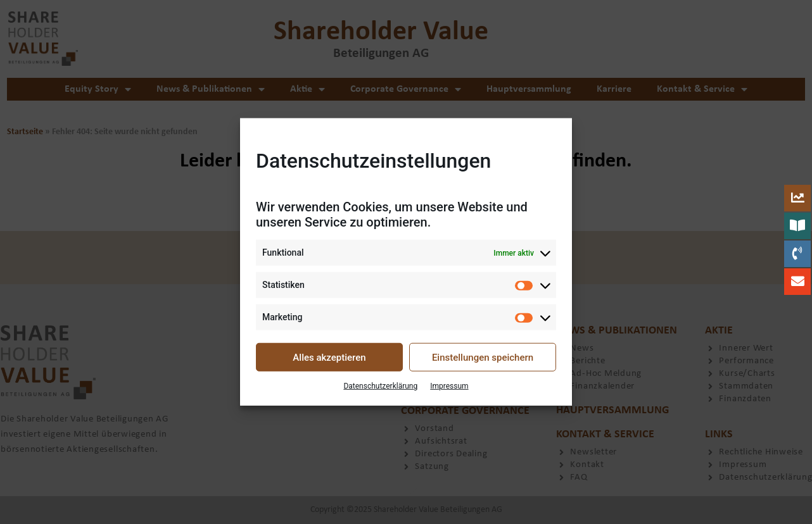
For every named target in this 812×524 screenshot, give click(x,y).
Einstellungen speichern (483, 358)
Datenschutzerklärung (380, 386)
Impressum (449, 386)
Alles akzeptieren (329, 358)
